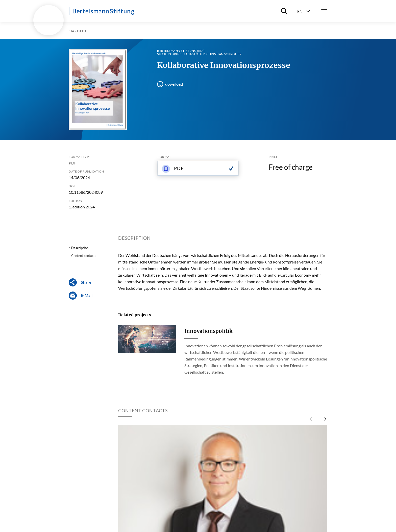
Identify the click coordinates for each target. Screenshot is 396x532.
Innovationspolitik (208, 331)
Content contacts (84, 256)
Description (80, 248)
